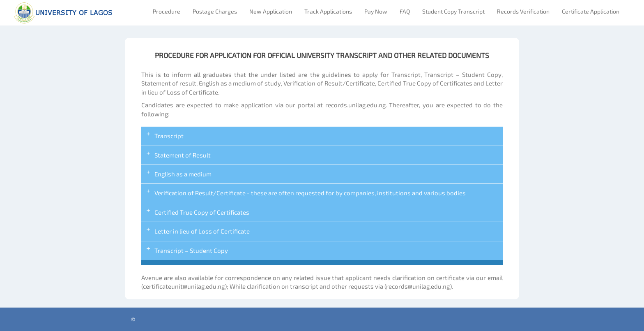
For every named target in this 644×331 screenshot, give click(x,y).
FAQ (405, 11)
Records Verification (523, 11)
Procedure (167, 11)
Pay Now (376, 11)
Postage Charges (215, 11)
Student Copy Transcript (453, 11)
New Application (271, 11)
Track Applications (328, 11)
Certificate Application (591, 11)
